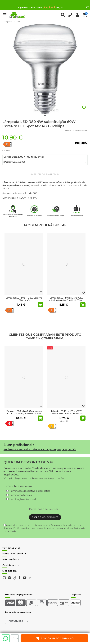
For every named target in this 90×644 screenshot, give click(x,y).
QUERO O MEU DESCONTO (45, 517)
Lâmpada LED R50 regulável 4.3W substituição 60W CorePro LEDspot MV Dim (66, 300)
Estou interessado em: (18, 486)
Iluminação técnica (21, 495)
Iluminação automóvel (23, 499)
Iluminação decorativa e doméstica (30, 491)
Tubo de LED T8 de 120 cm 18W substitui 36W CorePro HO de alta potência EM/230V (66, 414)
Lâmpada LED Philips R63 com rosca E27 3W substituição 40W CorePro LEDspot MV (24, 414)
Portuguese (19, 621)
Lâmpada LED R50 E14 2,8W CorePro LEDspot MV (24, 299)
